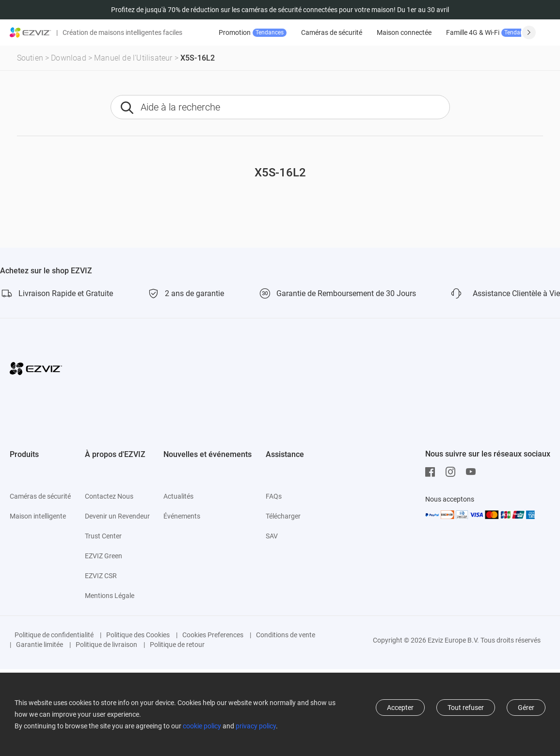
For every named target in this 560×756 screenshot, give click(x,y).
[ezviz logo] (31, 32)
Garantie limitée (40, 645)
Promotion (253, 33)
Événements (182, 516)
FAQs (274, 496)
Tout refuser (466, 708)
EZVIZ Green (104, 556)
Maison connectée (404, 32)
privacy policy (256, 726)
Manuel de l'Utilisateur (133, 58)
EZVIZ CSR (101, 576)
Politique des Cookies (138, 635)
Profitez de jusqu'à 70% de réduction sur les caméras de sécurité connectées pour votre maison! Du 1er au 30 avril (280, 10)
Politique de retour (177, 645)
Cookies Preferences (213, 635)
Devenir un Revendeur (117, 516)
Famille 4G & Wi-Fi (491, 33)
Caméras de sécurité (332, 32)
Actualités (178, 496)
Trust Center (103, 536)
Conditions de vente (286, 635)
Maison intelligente (38, 516)
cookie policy (202, 726)
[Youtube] (473, 472)
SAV (272, 536)
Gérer (526, 708)
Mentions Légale (110, 596)
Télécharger (283, 516)
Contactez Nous (109, 496)
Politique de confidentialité (54, 635)
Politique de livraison (106, 645)
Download (69, 58)
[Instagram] (453, 472)
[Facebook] (432, 472)
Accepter (400, 708)
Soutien (30, 58)
